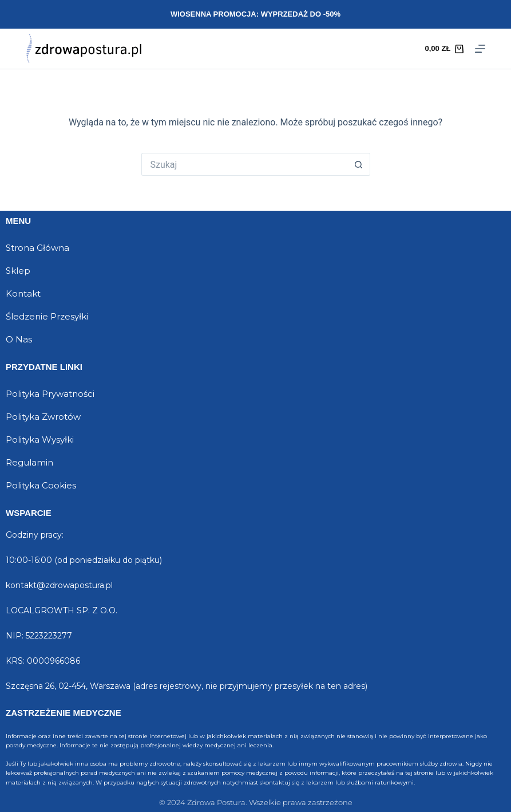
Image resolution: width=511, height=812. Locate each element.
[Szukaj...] (244, 164)
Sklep (18, 271)
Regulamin (29, 462)
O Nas (19, 339)
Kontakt (23, 293)
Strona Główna (37, 248)
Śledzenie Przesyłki (47, 316)
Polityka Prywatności (50, 394)
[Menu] (480, 49)
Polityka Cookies (41, 485)
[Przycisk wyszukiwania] (359, 164)
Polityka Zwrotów (43, 417)
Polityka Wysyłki (40, 439)
